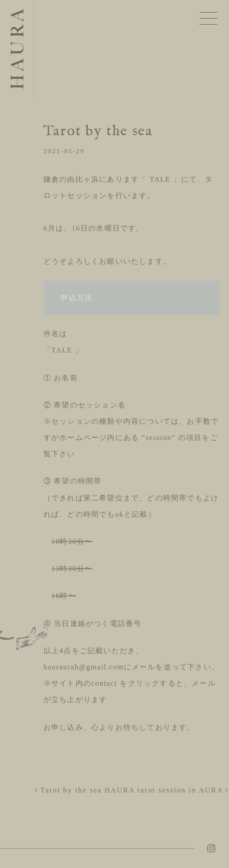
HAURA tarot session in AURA (167, 790)
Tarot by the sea (68, 790)
